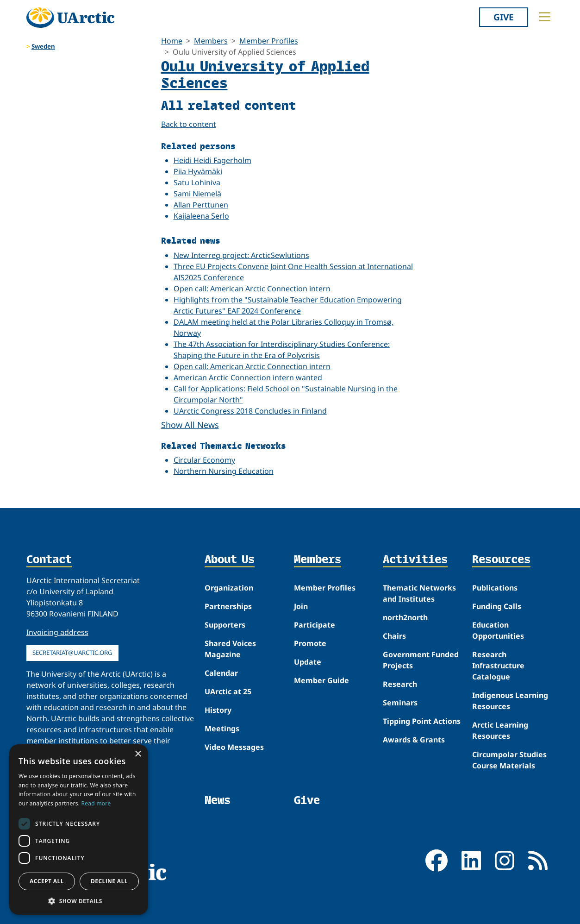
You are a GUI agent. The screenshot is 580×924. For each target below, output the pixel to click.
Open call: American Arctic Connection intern (252, 289)
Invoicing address (57, 632)
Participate (315, 625)
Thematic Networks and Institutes (419, 593)
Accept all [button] (47, 881)
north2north (405, 617)
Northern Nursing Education (224, 471)
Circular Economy (204, 460)
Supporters (225, 625)
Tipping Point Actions (422, 721)
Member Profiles (269, 41)
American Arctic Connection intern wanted (248, 377)
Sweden (43, 46)
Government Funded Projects (421, 660)
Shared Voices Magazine (230, 649)
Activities (415, 560)
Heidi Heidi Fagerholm (212, 160)
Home (172, 41)
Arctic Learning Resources (500, 730)
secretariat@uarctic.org (72, 653)
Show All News (190, 425)
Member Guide (321, 680)
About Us (230, 560)
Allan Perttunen (201, 205)
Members (211, 41)
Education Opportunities (498, 630)
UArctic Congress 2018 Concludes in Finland (250, 411)
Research (400, 684)
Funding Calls (497, 606)
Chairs (394, 636)
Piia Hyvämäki (198, 171)
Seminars (400, 703)
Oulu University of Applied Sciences (265, 74)
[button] (79, 901)
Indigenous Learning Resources (510, 701)
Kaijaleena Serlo (201, 216)
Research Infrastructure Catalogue (498, 666)
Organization (229, 588)
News (218, 800)
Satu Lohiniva (197, 182)
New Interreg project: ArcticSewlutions (241, 255)
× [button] (138, 754)
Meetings (222, 729)
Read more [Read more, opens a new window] (96, 803)
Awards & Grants (414, 740)
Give (504, 17)
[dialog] (79, 830)
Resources (501, 560)
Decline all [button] (109, 881)
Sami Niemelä (197, 194)
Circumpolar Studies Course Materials (509, 760)
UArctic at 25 (228, 691)
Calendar (221, 673)
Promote (310, 643)
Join (301, 606)
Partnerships (228, 606)
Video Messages (234, 747)
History (218, 710)
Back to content (189, 124)
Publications (495, 588)
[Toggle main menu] (545, 17)
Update (308, 662)
